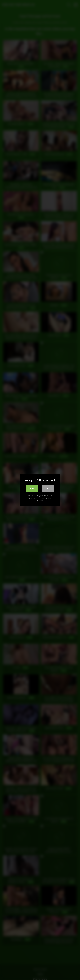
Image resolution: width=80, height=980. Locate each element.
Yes (32, 489)
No (48, 489)
